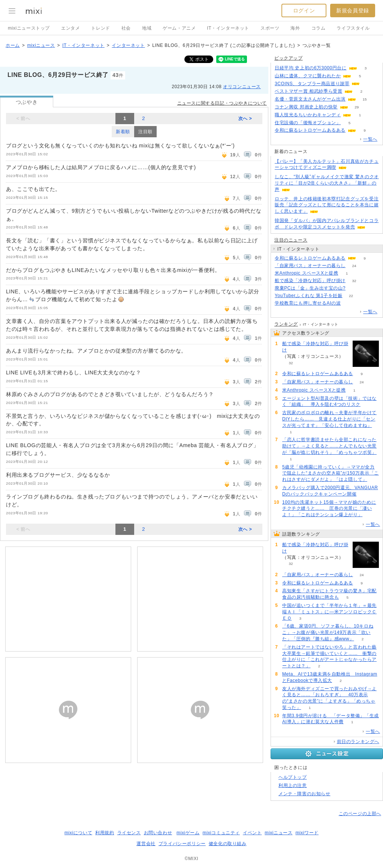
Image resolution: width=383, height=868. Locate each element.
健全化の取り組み (228, 844)
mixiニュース (41, 45)
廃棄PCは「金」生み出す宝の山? (310, 288)
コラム (319, 28)
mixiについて (78, 833)
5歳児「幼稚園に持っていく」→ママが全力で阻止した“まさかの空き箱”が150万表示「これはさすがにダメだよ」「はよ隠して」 (331, 473)
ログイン (304, 11)
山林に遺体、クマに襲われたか (308, 76)
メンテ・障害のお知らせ (304, 794)
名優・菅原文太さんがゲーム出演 (310, 99)
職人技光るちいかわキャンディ (308, 115)
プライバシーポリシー (182, 844)
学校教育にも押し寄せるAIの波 (308, 303)
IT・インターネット (228, 28)
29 (357, 107)
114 (349, 303)
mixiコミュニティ (221, 833)
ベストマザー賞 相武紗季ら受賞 (308, 91)
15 (364, 99)
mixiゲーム (188, 833)
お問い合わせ (158, 833)
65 (354, 288)
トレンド (100, 28)
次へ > (245, 119)
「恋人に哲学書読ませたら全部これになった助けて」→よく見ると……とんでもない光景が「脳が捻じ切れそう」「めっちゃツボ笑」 (329, 446)
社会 (126, 28)
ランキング (286, 324)
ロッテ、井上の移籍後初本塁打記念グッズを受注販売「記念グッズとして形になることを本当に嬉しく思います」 (327, 205)
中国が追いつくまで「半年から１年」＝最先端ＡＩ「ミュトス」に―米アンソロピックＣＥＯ (329, 612)
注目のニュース (291, 240)
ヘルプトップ (293, 777)
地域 (147, 28)
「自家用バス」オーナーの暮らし (310, 266)
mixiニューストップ (29, 28)
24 (354, 266)
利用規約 (105, 833)
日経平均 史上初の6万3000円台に (311, 68)
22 (351, 296)
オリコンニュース (242, 87)
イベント (252, 833)
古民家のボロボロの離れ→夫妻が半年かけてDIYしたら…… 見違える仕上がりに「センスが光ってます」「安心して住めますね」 (329, 419)
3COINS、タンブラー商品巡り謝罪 (312, 84)
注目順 (145, 132)
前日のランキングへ (358, 742)
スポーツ (270, 28)
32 (354, 281)
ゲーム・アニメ (179, 28)
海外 (295, 28)
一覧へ (370, 139)
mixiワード (307, 833)
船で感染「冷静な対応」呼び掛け (310, 281)
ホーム (13, 45)
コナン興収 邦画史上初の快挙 (306, 107)
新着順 (123, 132)
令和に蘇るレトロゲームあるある (310, 130)
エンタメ (70, 28)
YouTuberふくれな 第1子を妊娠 (309, 296)
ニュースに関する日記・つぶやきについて (222, 103)
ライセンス (129, 833)
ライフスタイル (353, 28)
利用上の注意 (293, 785)
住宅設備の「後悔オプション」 (308, 123)
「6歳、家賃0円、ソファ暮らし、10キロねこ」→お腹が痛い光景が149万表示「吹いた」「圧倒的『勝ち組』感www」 (328, 632)
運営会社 (146, 844)
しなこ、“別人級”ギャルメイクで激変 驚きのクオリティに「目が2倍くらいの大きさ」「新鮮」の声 (327, 183)
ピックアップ (289, 58)
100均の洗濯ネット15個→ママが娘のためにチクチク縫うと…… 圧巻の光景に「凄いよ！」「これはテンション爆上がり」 (329, 509)
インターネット (128, 45)
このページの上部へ (360, 814)
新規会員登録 (353, 11)
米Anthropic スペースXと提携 (306, 273)
